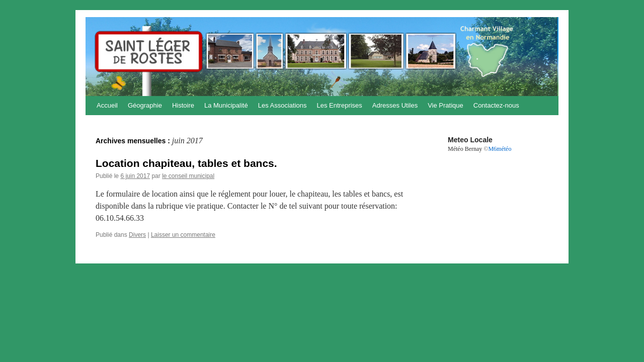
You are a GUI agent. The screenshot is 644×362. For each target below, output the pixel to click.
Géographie (145, 105)
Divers (137, 235)
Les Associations (283, 105)
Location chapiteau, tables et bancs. (186, 163)
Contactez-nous (496, 105)
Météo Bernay (465, 149)
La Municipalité (226, 105)
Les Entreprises (340, 105)
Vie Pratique (446, 105)
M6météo (500, 149)
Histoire (183, 105)
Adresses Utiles (395, 105)
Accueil (107, 105)
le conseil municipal (188, 176)
